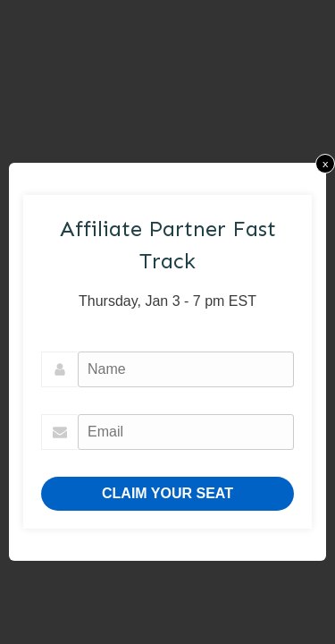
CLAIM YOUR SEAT (167, 493)
